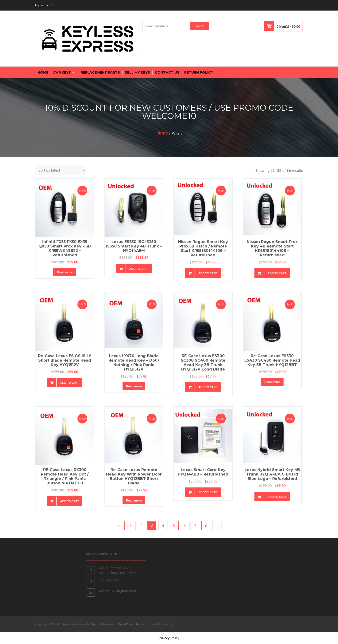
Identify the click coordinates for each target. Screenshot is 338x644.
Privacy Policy (169, 638)
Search (199, 26)
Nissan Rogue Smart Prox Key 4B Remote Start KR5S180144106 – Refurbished (272, 248)
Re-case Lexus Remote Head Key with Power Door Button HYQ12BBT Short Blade (134, 476)
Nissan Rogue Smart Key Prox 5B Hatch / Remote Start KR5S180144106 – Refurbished (203, 248)
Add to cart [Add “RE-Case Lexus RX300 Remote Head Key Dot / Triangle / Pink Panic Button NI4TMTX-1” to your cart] (69, 501)
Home (162, 133)
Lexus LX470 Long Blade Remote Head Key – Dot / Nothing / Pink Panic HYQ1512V (134, 363)
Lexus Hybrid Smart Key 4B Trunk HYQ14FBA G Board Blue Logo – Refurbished (272, 474)
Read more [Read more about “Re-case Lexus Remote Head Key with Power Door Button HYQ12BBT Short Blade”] (134, 500)
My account (44, 5)
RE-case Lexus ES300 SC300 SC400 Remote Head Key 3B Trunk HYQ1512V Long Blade (203, 363)
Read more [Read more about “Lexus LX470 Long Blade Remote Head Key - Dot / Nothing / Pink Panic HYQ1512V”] (134, 386)
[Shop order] (61, 170)
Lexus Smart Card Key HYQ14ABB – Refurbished (203, 472)
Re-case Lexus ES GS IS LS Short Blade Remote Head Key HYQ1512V (65, 360)
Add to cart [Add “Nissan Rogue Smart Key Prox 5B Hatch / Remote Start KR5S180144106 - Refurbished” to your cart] (208, 273)
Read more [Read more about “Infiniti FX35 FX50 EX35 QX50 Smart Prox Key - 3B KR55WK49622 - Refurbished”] (65, 272)
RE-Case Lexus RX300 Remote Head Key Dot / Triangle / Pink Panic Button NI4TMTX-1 (65, 476)
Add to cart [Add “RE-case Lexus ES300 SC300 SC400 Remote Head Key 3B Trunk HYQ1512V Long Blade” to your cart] (208, 387)
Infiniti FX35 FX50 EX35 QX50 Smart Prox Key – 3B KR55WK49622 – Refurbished (65, 248)
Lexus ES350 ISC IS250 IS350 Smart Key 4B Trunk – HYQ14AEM (134, 246)
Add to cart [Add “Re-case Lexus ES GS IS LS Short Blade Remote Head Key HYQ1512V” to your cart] (69, 383)
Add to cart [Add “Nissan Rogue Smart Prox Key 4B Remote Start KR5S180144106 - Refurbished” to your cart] (277, 273)
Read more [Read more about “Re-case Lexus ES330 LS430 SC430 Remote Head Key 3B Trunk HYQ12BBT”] (272, 382)
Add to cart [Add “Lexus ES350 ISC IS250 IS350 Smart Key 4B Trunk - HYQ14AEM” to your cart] (139, 269)
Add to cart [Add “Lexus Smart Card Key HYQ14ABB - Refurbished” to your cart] (208, 492)
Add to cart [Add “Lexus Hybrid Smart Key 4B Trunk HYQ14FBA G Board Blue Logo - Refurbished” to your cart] (277, 497)
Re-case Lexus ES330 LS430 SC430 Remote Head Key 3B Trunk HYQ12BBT (272, 360)
